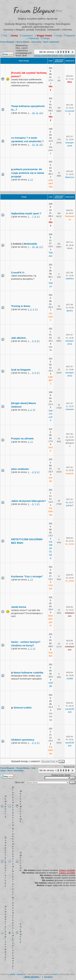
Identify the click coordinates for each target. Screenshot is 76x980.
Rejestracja (33, 38)
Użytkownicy (26, 36)
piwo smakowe (20, 469)
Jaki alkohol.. (19, 338)
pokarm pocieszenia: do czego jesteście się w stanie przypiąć (28, 173)
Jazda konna (19, 607)
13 (33, 145)
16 (37, 247)
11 (37, 113)
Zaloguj (45, 38)
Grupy (58, 36)
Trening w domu (21, 306)
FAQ (4, 36)
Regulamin (69, 36)
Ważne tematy (24, 61)
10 (33, 113)
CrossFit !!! (18, 273)
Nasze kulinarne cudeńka (28, 673)
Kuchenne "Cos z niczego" (27, 576)
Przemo (55, 974)
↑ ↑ (32, 977)
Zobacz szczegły (67, 870)
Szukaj (13, 36)
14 (37, 145)
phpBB (12, 974)
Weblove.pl (21, 974)
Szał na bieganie (21, 370)
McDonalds (30, 244)
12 (41, 113)
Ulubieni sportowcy (23, 740)
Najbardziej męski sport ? (26, 213)
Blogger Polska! (43, 36)
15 (41, 145)
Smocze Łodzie (22, 707)
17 (41, 247)
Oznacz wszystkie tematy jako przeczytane (55, 56)
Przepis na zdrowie (22, 438)
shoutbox (48, 977)
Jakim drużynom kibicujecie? (28, 501)
